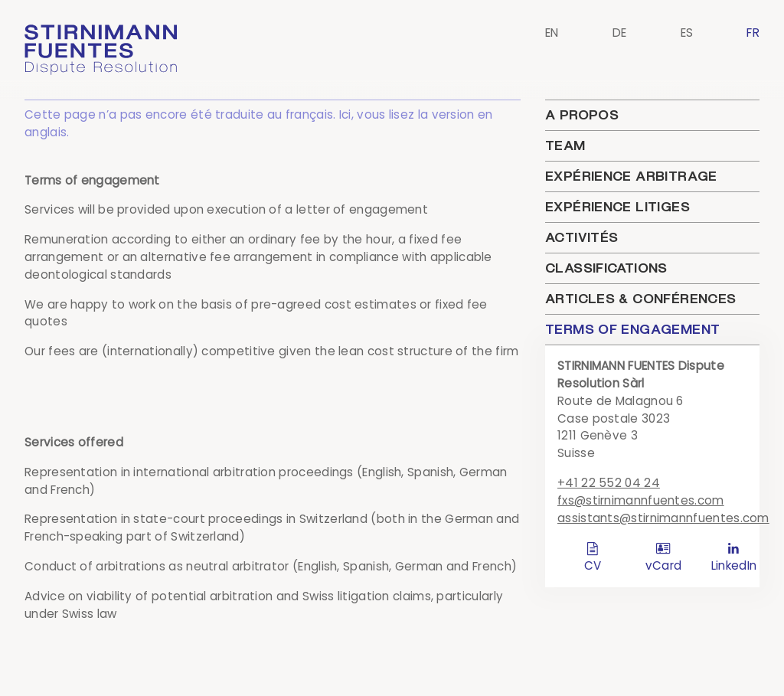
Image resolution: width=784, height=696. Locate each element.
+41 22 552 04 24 (609, 483)
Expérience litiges (617, 207)
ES (687, 33)
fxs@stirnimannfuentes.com (641, 500)
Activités (581, 237)
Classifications (606, 268)
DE (620, 33)
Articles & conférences (640, 299)
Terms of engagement (632, 329)
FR (753, 33)
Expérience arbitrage (631, 176)
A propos (582, 115)
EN (552, 33)
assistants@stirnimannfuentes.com (663, 518)
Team (565, 145)
